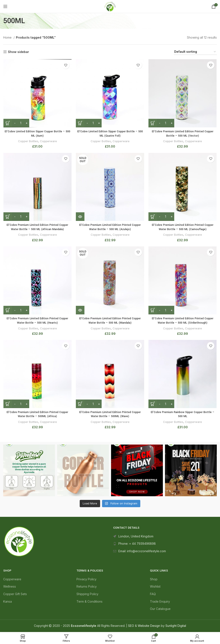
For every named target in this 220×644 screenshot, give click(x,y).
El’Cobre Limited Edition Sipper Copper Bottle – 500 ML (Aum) (37, 134)
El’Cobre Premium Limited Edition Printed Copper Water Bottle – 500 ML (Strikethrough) (183, 321)
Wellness (10, 587)
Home (8, 37)
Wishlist (155, 587)
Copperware (48, 141)
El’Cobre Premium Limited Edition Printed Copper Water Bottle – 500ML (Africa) (37, 415)
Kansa (8, 602)
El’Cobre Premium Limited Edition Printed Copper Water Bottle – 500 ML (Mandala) (110, 321)
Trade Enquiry (160, 602)
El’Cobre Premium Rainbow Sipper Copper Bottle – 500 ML (183, 415)
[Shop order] (195, 52)
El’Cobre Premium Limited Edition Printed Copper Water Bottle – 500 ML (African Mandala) (37, 227)
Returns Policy (87, 587)
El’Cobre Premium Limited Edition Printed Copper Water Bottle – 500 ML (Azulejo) (110, 227)
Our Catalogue (160, 609)
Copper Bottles (28, 141)
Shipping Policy (87, 594)
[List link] (165, 544)
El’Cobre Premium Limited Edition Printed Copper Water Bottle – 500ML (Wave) (110, 415)
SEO (131, 626)
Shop (154, 579)
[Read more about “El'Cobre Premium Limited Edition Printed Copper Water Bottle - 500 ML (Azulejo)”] (80, 217)
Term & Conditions (89, 602)
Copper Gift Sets (15, 594)
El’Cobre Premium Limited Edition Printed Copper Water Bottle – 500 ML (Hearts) (37, 321)
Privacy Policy (86, 579)
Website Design (149, 626)
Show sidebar (18, 52)
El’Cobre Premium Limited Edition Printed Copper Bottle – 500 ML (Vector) (183, 134)
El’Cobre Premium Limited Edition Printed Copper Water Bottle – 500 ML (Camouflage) (183, 227)
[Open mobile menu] (5, 6)
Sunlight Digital (176, 626)
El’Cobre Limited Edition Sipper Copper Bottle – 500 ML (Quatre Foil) (110, 134)
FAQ (153, 594)
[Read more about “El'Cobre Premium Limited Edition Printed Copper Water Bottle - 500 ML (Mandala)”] (80, 311)
